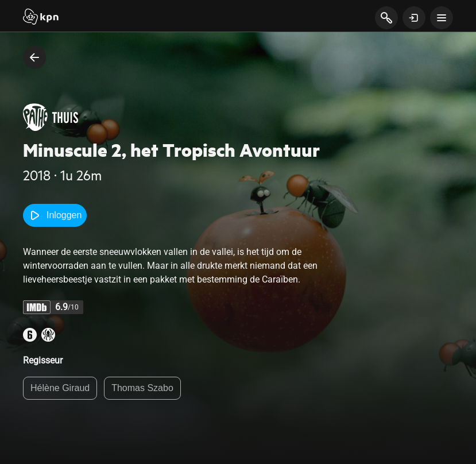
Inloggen (55, 215)
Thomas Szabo (142, 388)
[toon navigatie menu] (442, 18)
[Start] (41, 18)
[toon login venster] (414, 18)
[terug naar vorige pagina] (34, 57)
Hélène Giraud (60, 388)
